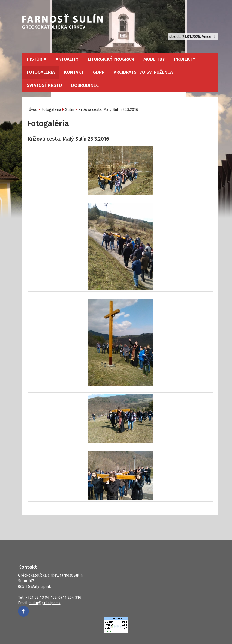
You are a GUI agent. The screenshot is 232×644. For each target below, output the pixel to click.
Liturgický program (111, 59)
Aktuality (67, 59)
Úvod (33, 110)
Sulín (70, 110)
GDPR (99, 72)
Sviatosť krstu (44, 85)
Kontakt (74, 72)
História (37, 59)
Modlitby (154, 59)
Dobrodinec (85, 85)
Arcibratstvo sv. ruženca (143, 72)
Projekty (185, 59)
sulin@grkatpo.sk (45, 603)
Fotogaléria (41, 72)
